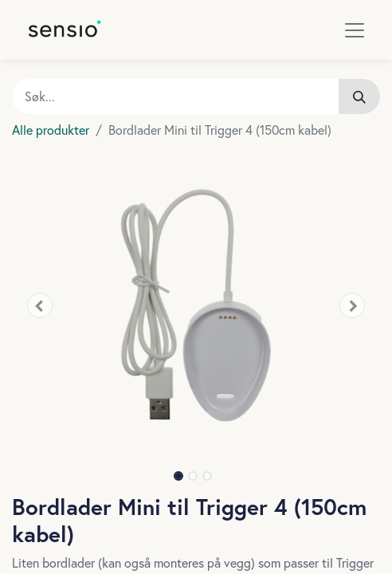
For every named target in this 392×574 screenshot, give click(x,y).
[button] (39, 305)
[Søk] (359, 96)
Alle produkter (51, 130)
